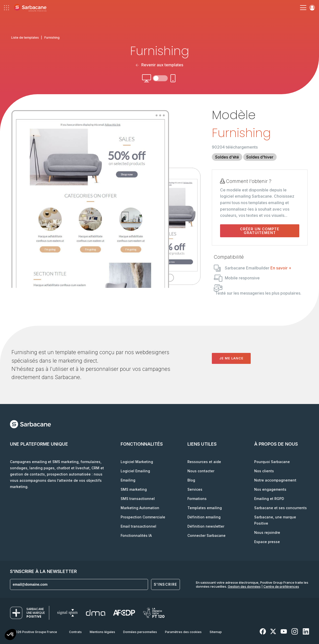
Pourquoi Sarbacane (272, 462)
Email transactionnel (138, 526)
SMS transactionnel (138, 499)
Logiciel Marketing (137, 462)
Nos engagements (270, 489)
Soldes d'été (227, 157)
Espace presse (267, 542)
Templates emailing (205, 508)
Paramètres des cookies (183, 632)
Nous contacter (201, 471)
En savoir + (281, 268)
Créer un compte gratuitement (260, 231)
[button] (10, 635)
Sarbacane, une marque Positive (275, 520)
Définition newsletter (206, 526)
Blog (191, 480)
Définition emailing (204, 517)
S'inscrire (165, 584)
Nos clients (264, 471)
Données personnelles (140, 632)
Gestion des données (244, 586)
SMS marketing (134, 489)
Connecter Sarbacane (206, 535)
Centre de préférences (281, 586)
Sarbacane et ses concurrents (280, 508)
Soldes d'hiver (260, 157)
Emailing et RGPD (269, 499)
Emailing (128, 480)
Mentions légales (102, 632)
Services (195, 489)
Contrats (75, 632)
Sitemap (216, 632)
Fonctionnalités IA (136, 535)
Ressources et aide (204, 462)
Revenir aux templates (159, 65)
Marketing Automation (140, 508)
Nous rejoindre (267, 532)
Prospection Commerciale (143, 517)
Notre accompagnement (275, 480)
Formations (197, 499)
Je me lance (231, 358)
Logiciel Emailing (135, 471)
